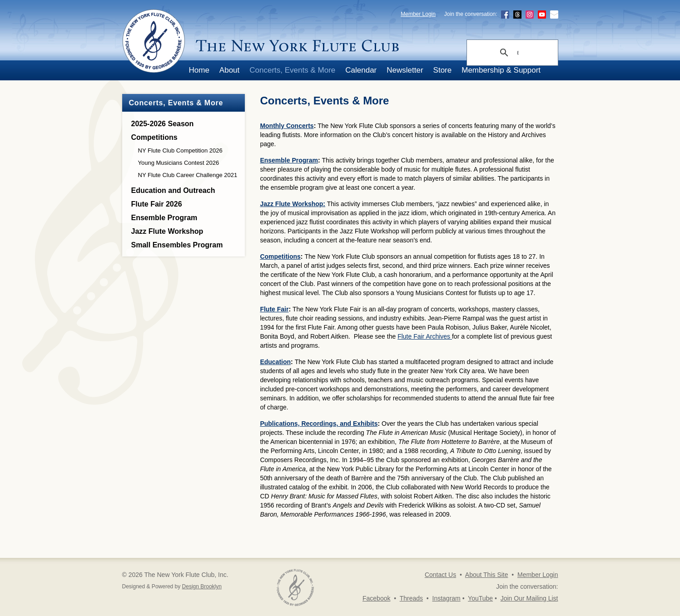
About (229, 70)
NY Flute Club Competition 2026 (180, 150)
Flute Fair (274, 309)
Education (275, 362)
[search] (518, 53)
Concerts (300, 126)
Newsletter (405, 70)
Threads (411, 598)
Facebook (376, 598)
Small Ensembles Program (177, 245)
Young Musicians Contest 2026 (179, 163)
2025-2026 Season (163, 124)
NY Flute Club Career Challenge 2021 (188, 175)
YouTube (480, 598)
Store (443, 70)
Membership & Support (501, 70)
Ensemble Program (164, 218)
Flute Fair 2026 (157, 204)
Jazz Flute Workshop (167, 231)
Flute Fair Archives (425, 336)
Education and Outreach (173, 190)
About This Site (487, 575)
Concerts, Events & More (292, 70)
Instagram (447, 598)
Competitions (154, 137)
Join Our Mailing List (529, 598)
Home (199, 70)
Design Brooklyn (202, 586)
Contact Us (440, 575)
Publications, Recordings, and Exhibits (319, 424)
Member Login (418, 14)
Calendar (361, 70)
